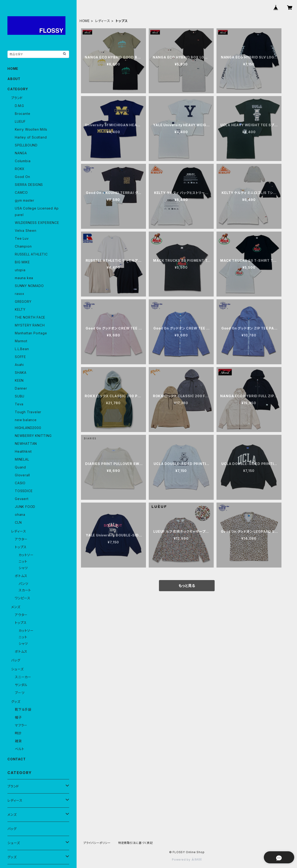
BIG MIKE (22, 262)
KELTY (20, 309)
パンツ (23, 584)
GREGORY (23, 302)
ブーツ (20, 693)
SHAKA (21, 373)
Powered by (187, 860)
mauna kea (24, 278)
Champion (23, 246)
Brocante (23, 114)
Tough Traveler (28, 412)
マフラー (21, 725)
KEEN (19, 380)
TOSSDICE (24, 491)
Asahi (19, 365)
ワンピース (23, 598)
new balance (26, 420)
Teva (19, 404)
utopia (20, 270)
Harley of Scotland (31, 137)
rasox (20, 294)
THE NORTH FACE (30, 317)
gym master (25, 200)
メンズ (16, 607)
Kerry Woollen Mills (31, 129)
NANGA (21, 153)
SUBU (20, 396)
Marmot (21, 341)
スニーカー (23, 677)
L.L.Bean (22, 349)
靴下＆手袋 (23, 709)
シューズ (17, 669)
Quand (20, 467)
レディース (103, 21)
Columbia (23, 161)
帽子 (18, 717)
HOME (85, 21)
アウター (21, 539)
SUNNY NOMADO (29, 286)
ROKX (20, 169)
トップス (21, 547)
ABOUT (14, 79)
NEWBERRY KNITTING (33, 436)
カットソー (26, 555)
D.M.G (19, 106)
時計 (18, 733)
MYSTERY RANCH (30, 325)
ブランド (17, 98)
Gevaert (22, 499)
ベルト (19, 749)
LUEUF (20, 121)
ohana (20, 515)
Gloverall (22, 475)
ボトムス (21, 576)
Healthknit (23, 451)
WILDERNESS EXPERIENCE (37, 223)
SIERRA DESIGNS (29, 185)
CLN (18, 522)
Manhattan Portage (31, 333)
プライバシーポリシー (97, 843)
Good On (23, 177)
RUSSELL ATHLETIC (31, 254)
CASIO (20, 483)
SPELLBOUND (26, 145)
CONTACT (17, 759)
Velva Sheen (26, 231)
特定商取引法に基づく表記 (136, 843)
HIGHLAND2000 (28, 428)
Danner (21, 388)
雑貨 (18, 741)
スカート (25, 590)
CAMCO (21, 192)
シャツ (23, 568)
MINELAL (22, 459)
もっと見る (187, 586)
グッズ (16, 702)
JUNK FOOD (25, 507)
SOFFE (20, 357)
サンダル (21, 685)
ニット (23, 561)
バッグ (16, 660)
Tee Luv (22, 238)
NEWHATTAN (26, 444)
